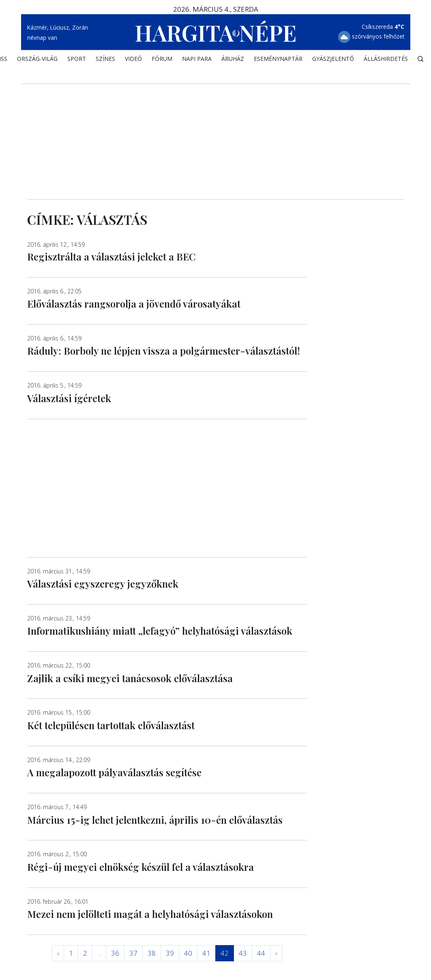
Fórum (162, 59)
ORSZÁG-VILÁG (37, 59)
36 (115, 953)
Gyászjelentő (333, 59)
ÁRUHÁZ (233, 59)
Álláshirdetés (386, 59)
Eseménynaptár (278, 59)
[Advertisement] (216, 130)
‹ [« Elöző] (58, 953)
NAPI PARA (197, 59)
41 (206, 953)
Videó (133, 59)
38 (152, 953)
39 (170, 953)
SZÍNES (105, 59)
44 (261, 953)
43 (243, 953)
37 (133, 953)
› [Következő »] (276, 953)
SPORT (77, 59)
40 (188, 953)
